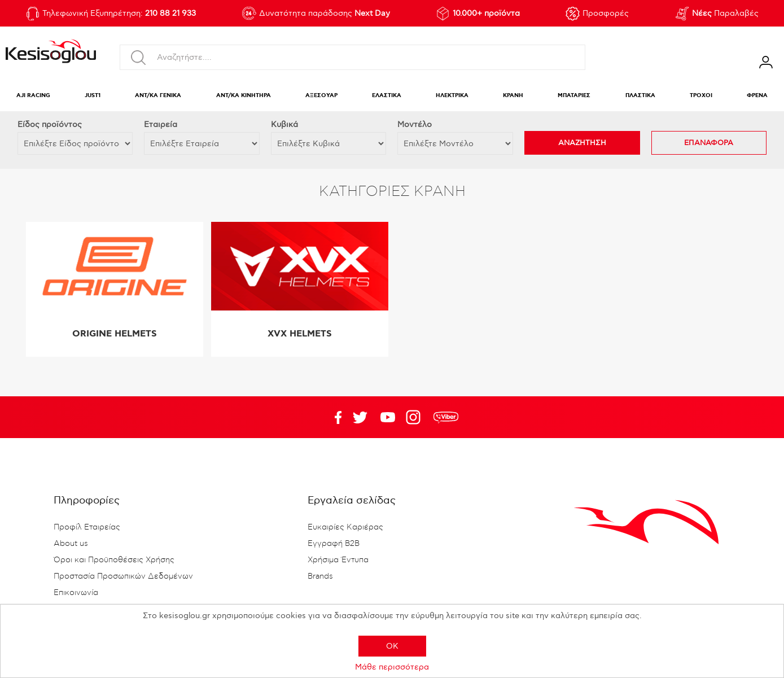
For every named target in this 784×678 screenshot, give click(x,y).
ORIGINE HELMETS (115, 334)
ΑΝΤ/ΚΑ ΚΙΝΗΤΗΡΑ (244, 96)
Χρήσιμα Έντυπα (338, 560)
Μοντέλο (415, 124)
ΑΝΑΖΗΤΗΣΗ (582, 143)
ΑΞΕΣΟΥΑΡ (321, 96)
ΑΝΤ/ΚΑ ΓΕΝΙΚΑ (158, 96)
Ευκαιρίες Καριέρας (345, 527)
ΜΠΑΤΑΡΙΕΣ (574, 96)
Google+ (415, 417)
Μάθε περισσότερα (392, 667)
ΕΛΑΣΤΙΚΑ (387, 96)
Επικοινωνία (76, 593)
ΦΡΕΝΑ (757, 96)
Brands (320, 576)
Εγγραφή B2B (334, 544)
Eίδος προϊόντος (50, 124)
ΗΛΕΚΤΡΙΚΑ (452, 96)
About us (71, 544)
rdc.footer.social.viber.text (446, 417)
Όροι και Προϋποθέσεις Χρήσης (114, 560)
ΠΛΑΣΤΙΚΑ (640, 96)
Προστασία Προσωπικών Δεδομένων (123, 576)
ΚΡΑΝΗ (513, 96)
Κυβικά (284, 124)
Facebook (332, 417)
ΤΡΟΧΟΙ (701, 96)
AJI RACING (33, 96)
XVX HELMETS (300, 334)
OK (392, 646)
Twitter (388, 417)
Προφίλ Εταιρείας (87, 527)
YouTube (360, 417)
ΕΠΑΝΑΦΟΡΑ (709, 143)
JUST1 (93, 96)
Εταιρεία (161, 124)
